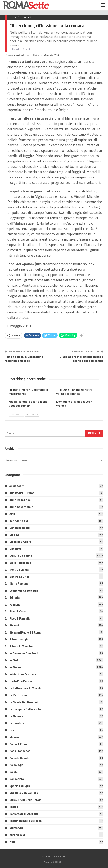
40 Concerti (17, 486)
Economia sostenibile (24, 591)
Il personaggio (19, 639)
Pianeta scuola (19, 758)
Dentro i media (19, 570)
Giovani (14, 625)
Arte (12, 514)
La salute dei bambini (23, 702)
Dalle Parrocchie (20, 563)
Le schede (16, 716)
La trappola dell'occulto (25, 709)
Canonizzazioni (19, 528)
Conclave (15, 549)
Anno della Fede (20, 500)
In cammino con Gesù (24, 653)
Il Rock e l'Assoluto (22, 647)
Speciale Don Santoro (24, 793)
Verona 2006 (17, 835)
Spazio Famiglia (20, 786)
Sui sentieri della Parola (25, 800)
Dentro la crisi (19, 577)
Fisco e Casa (17, 612)
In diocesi (16, 667)
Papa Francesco (20, 751)
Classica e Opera (20, 542)
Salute (14, 772)
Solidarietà (17, 779)
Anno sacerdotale (21, 507)
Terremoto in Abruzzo (24, 814)
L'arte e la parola (21, 681)
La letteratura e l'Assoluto (27, 688)
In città (14, 660)
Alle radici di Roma (22, 493)
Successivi (32, 414)
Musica (14, 737)
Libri (12, 730)
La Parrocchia (18, 695)
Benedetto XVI (19, 521)
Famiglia (15, 605)
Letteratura (17, 723)
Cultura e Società (21, 556)
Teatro (14, 807)
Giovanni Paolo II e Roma (25, 633)
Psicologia (16, 765)
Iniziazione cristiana (23, 674)
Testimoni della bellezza (25, 821)
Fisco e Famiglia (20, 619)
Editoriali (15, 598)
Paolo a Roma (18, 744)
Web (12, 842)
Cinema (14, 535)
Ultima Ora (16, 828)
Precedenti (16, 414)
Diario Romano (19, 584)
